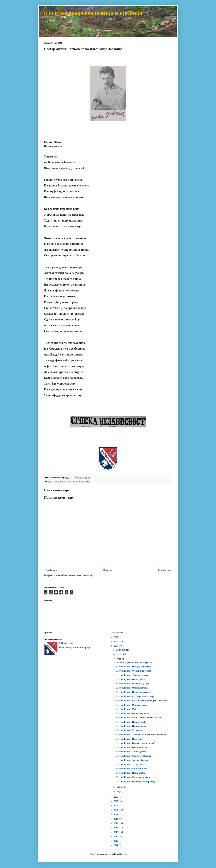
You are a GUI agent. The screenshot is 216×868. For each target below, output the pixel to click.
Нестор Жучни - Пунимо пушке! (132, 726)
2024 (116, 646)
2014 (116, 836)
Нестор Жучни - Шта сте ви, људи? (133, 684)
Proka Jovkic (84, 482)
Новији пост (51, 570)
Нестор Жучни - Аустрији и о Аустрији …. (137, 696)
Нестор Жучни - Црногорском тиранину (136, 781)
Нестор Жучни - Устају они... (130, 764)
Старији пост (165, 570)
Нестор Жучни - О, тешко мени (131, 705)
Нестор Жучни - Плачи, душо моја (133, 692)
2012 (116, 841)
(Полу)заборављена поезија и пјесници (93, 13)
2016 (116, 828)
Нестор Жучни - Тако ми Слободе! (133, 675)
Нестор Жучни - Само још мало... (132, 769)
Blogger (123, 854)
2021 (116, 806)
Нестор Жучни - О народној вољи (132, 713)
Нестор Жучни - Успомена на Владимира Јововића (141, 735)
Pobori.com (68, 643)
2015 (116, 832)
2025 (116, 642)
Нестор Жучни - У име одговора (131, 752)
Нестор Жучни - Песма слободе (131, 773)
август (120, 654)
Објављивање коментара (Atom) (77, 575)
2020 (116, 810)
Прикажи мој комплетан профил (75, 647)
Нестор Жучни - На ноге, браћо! (131, 722)
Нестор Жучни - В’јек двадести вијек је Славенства (141, 701)
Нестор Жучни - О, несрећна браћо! (133, 671)
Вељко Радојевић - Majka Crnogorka (134, 662)
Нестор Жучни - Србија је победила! (134, 756)
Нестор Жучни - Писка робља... (131, 679)
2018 (116, 819)
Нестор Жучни (59, 482)
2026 (116, 637)
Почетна (108, 570)
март (119, 791)
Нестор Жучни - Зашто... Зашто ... (132, 760)
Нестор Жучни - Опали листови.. (132, 688)
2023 (116, 797)
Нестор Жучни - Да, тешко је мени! (133, 777)
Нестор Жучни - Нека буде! (129, 739)
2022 (116, 801)
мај (118, 659)
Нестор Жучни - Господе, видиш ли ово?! (136, 743)
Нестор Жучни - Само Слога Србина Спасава (138, 718)
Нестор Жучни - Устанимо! (129, 730)
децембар (121, 650)
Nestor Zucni (72, 482)
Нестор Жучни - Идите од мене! (131, 748)
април (120, 787)
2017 (116, 823)
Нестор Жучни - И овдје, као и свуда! (134, 667)
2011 (116, 845)
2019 (116, 814)
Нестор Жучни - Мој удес (128, 709)
